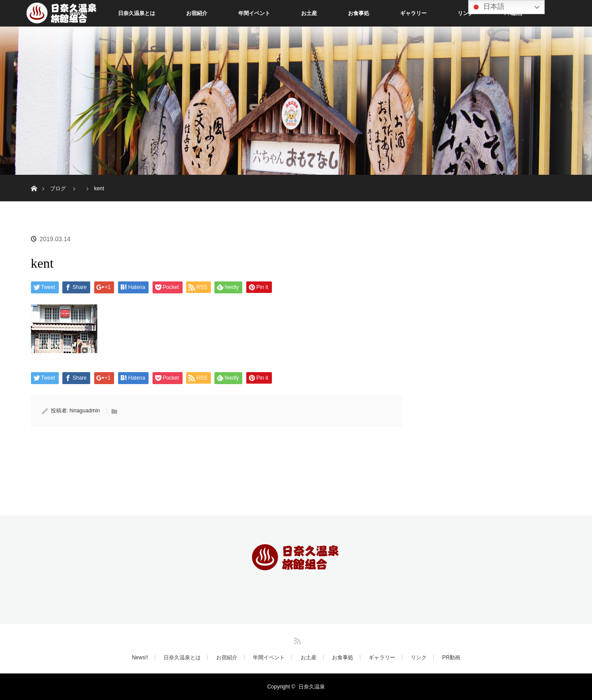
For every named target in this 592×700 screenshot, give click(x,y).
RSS (296, 639)
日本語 (488, 7)
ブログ (58, 188)
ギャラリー (413, 13)
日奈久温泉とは (137, 13)
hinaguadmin (85, 411)
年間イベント (254, 13)
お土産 (309, 13)
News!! (140, 658)
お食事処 (359, 13)
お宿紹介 (197, 13)
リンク (466, 13)
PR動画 (451, 658)
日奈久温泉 (312, 687)
